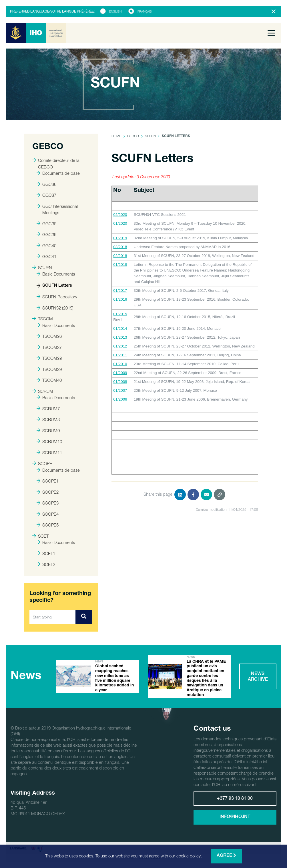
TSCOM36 (49, 336)
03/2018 (120, 247)
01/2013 (120, 337)
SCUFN (42, 268)
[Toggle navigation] (271, 33)
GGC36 (46, 184)
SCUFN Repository (57, 297)
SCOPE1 (48, 481)
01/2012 (120, 346)
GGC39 (46, 234)
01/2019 (120, 238)
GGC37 (46, 195)
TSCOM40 (49, 380)
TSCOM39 (49, 369)
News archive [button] (258, 677)
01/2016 (120, 299)
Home (116, 136)
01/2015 (120, 314)
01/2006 (120, 399)
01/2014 (120, 328)
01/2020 (120, 223)
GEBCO (133, 136)
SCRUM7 (48, 409)
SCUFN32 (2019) (55, 308)
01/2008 (120, 382)
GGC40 (46, 246)
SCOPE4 (48, 514)
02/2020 (120, 215)
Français (145, 11)
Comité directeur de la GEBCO (56, 163)
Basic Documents (56, 274)
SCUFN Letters (54, 286)
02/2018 (120, 256)
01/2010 (120, 364)
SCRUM (43, 391)
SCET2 (46, 564)
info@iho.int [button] (235, 817)
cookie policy (189, 856)
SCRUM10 (49, 441)
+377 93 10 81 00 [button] (235, 799)
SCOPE (42, 463)
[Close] (274, 11)
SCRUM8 (48, 419)
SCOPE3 (48, 503)
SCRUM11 (49, 453)
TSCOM (43, 319)
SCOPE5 (48, 525)
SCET (40, 536)
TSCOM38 (49, 358)
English (115, 11)
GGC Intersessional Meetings (57, 209)
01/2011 (120, 355)
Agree (226, 856)
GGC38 (46, 224)
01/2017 (120, 291)
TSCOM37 (49, 347)
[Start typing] (53, 617)
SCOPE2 (48, 492)
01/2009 (120, 373)
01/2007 (120, 390)
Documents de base (58, 173)
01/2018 (120, 265)
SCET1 (46, 553)
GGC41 (46, 256)
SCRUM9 (48, 431)
